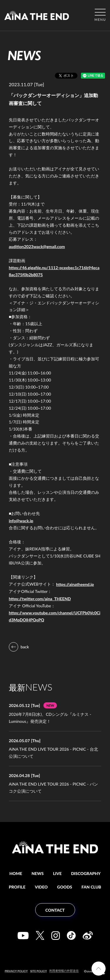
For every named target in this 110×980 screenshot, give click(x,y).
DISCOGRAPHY (86, 873)
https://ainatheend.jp (75, 584)
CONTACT (55, 910)
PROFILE (17, 887)
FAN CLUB (91, 887)
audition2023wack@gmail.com (37, 246)
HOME (16, 873)
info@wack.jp (21, 521)
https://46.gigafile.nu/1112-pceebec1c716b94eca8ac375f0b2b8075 (54, 271)
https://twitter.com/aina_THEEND (40, 599)
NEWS (38, 873)
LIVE (57, 873)
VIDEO (41, 887)
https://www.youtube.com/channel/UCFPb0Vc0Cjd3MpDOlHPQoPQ (55, 616)
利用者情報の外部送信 (64, 971)
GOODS (65, 887)
